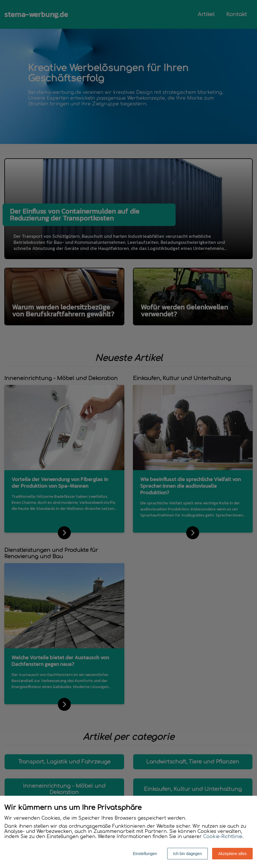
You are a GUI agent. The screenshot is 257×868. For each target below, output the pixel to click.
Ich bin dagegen (188, 854)
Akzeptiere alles (232, 854)
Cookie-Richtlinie (223, 837)
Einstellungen (145, 854)
